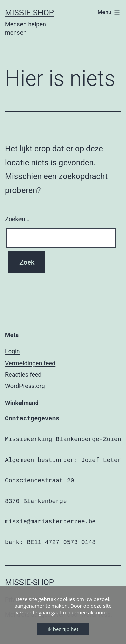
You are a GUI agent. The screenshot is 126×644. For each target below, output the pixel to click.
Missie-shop (30, 13)
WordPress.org (25, 386)
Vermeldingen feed (30, 363)
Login (12, 351)
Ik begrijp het (63, 629)
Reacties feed (23, 375)
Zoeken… (17, 219)
